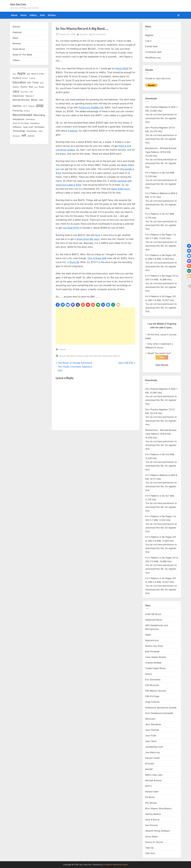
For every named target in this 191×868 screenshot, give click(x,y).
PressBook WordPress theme (116, 865)
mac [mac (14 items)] (31, 92)
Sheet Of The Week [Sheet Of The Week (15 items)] (21, 123)
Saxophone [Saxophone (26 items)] (19, 119)
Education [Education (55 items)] (19, 82)
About (14, 15)
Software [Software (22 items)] (17, 127)
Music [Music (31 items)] (34, 100)
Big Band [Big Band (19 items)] (17, 78)
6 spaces (73, 131)
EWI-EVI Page (152, 696)
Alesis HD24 (122, 68)
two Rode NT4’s (71, 228)
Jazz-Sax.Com (18, 4)
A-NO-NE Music (153, 614)
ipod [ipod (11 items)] (36, 87)
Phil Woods (151, 803)
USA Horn (150, 853)
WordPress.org (153, 58)
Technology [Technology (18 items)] (32, 131)
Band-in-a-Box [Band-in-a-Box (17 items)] (38, 74)
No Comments (99, 34)
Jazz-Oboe (151, 741)
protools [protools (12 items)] (27, 111)
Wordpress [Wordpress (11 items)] (16, 136)
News (15, 38)
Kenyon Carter (153, 758)
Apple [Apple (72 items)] (21, 73)
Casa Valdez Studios (156, 657)
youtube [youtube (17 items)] (31, 136)
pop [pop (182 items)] (40, 105)
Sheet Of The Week (22, 55)
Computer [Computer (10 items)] (32, 78)
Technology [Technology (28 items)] (19, 131)
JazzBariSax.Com (154, 747)
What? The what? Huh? (159, 353)
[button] (58, 305)
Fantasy (80, 356)
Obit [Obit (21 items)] (41, 100)
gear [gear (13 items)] (42, 83)
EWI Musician (152, 685)
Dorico (149, 674)
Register (149, 35)
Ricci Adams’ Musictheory (158, 808)
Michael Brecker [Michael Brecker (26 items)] (21, 100)
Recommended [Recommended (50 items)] (22, 115)
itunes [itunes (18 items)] (42, 87)
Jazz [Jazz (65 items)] (16, 91)
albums (63, 356)
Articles (52, 15)
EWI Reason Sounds (156, 691)
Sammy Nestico (153, 814)
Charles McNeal (153, 663)
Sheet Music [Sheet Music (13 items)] (30, 119)
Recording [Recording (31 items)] (39, 115)
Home (24, 15)
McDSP (149, 769)
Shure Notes (152, 837)
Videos (16, 60)
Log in (148, 41)
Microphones (96, 356)
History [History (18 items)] (16, 87)
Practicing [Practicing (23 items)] (18, 111)
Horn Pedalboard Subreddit (159, 713)
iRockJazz (150, 719)
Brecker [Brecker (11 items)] (25, 78)
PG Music (150, 797)
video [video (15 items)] (40, 131)
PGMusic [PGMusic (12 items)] (32, 106)
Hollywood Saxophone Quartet (161, 708)
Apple (148, 635)
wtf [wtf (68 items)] (24, 135)
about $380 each (120, 189)
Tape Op (149, 848)
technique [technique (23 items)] (39, 127)
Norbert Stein (152, 792)
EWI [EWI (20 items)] (29, 83)
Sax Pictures (152, 825)
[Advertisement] (95, 326)
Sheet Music (19, 49)
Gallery (33, 15)
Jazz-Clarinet (152, 730)
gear (86, 356)
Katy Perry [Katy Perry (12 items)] (24, 92)
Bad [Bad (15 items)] (29, 74)
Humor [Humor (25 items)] (24, 87)
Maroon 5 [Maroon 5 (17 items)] (30, 96)
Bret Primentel (152, 651)
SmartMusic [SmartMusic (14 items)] (35, 123)
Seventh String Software (157, 831)
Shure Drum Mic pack (88, 239)
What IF (117, 356)
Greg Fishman (152, 702)
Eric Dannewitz (153, 680)
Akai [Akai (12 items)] (14, 74)
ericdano (84, 34)
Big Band (71, 356)
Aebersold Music (154, 620)
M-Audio (150, 764)
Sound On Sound (154, 842)
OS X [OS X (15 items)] (25, 106)
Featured (17, 32)
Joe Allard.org (152, 752)
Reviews (17, 43)
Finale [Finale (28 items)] (36, 82)
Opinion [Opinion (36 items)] (17, 106)
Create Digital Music (156, 668)
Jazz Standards (153, 724)
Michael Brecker (153, 780)
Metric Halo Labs (154, 775)
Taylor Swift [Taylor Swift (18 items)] (28, 127)
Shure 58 (74, 262)
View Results (162, 365)
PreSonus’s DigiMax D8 (91, 108)
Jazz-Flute (151, 736)
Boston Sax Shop (154, 646)
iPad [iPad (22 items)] (31, 87)
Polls (42, 15)
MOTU (148, 786)
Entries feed (151, 46)
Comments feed (153, 52)
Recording (107, 356)
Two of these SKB (97, 258)
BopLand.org (152, 640)
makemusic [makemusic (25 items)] (18, 96)
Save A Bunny (152, 820)
